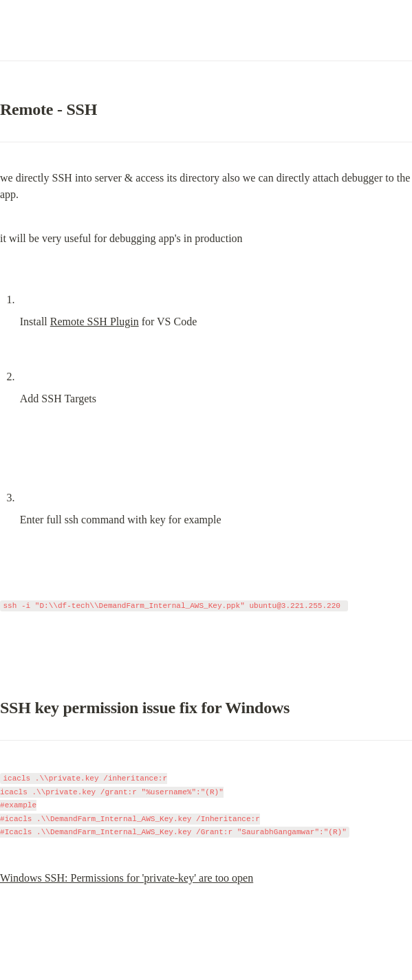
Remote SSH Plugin (95, 322)
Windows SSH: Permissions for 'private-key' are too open (127, 878)
